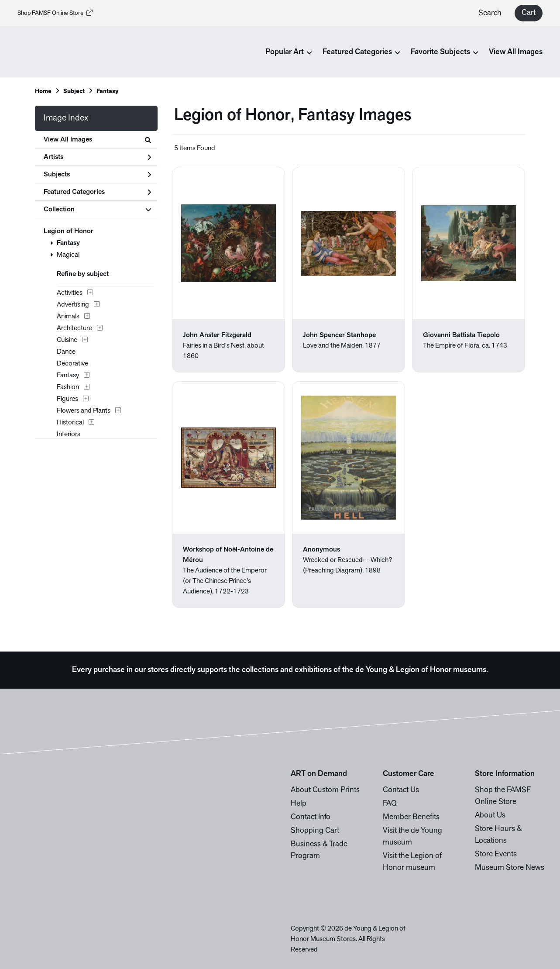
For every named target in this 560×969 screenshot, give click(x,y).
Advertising (73, 305)
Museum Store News (510, 868)
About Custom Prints (325, 790)
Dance (66, 352)
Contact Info (311, 817)
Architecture (74, 328)
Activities (70, 293)
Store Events (496, 854)
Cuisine (67, 340)
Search (490, 13)
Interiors (69, 434)
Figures (67, 399)
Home (43, 91)
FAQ (390, 804)
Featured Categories (97, 192)
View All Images (516, 52)
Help (299, 804)
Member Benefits (411, 817)
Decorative (72, 364)
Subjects (97, 175)
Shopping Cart (315, 831)
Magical (68, 255)
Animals (68, 317)
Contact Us (401, 790)
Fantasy (68, 243)
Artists (97, 157)
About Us (490, 816)
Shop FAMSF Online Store (55, 13)
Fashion (68, 387)
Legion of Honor (69, 231)
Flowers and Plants (84, 411)
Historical (70, 423)
